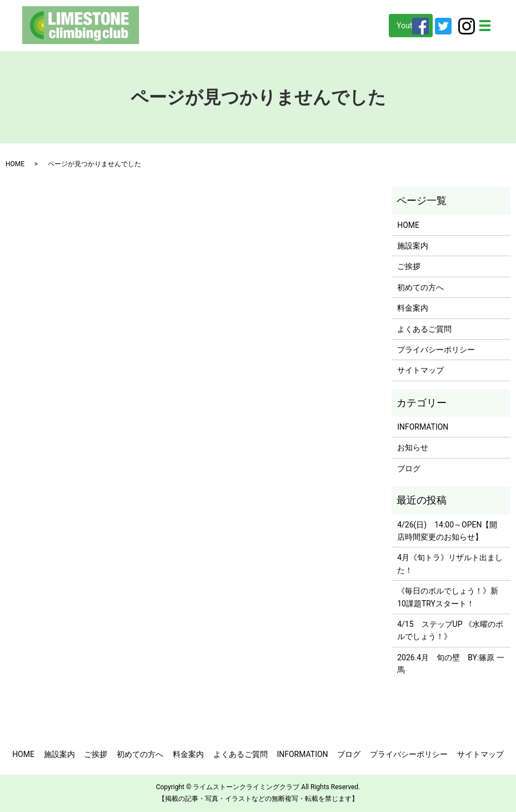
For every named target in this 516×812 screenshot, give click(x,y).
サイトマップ (420, 370)
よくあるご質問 (424, 329)
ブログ (409, 469)
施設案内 (413, 246)
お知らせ (413, 447)
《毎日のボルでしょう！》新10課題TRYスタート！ (448, 597)
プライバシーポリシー (436, 350)
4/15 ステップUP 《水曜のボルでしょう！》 (450, 630)
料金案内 (413, 308)
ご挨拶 (409, 266)
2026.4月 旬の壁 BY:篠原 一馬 (451, 664)
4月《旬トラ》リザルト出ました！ (450, 564)
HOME (15, 164)
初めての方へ (420, 287)
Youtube (411, 26)
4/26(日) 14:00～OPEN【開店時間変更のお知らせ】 (447, 531)
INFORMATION (423, 427)
